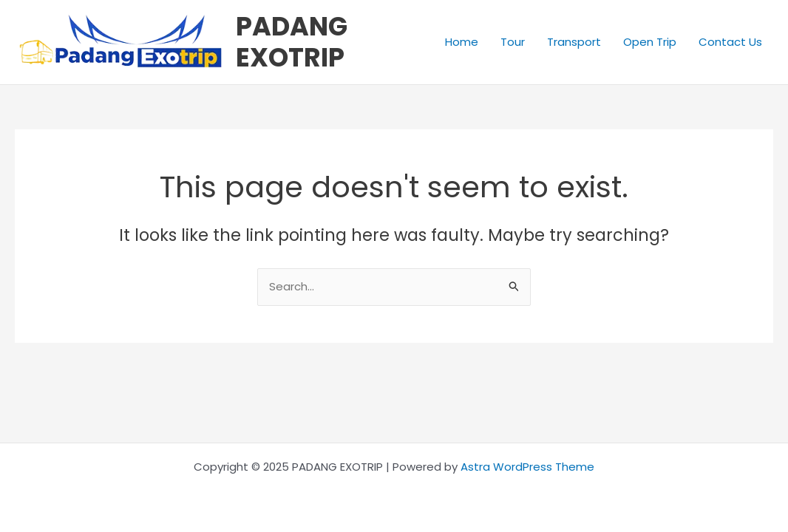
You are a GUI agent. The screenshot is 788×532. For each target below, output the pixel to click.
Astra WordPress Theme (527, 467)
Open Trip (650, 42)
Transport (574, 42)
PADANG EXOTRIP (292, 42)
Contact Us (730, 42)
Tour (513, 42)
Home (462, 42)
